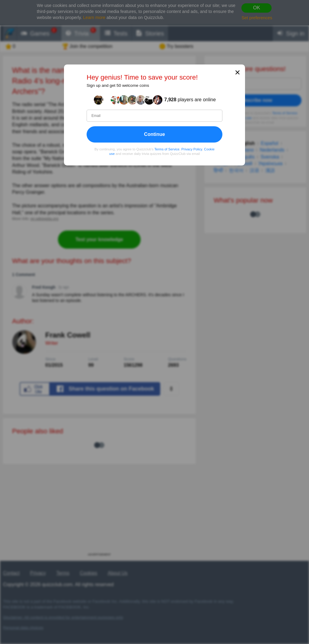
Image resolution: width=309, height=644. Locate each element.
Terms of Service (167, 149)
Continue (154, 134)
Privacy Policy (192, 149)
